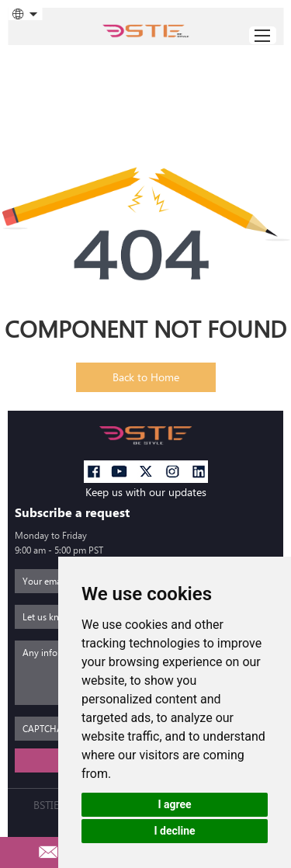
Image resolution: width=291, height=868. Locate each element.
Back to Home (146, 377)
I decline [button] (174, 831)
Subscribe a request (72, 513)
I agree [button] (174, 804)
